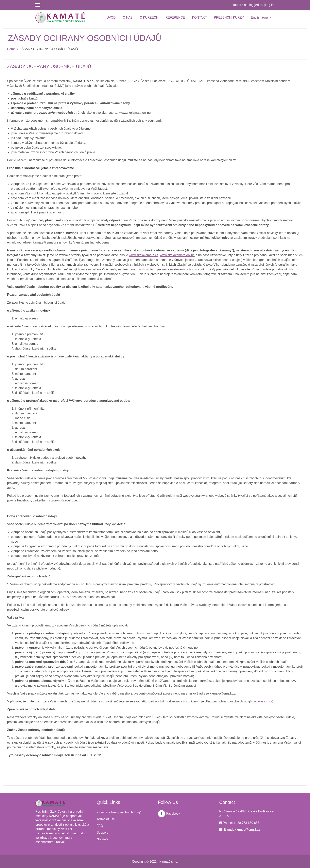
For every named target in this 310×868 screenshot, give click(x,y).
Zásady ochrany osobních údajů (119, 812)
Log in (269, 5)
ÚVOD (111, 18)
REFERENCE (175, 18)
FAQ (100, 826)
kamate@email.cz (247, 830)
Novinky (102, 839)
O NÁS (128, 18)
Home (11, 49)
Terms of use (106, 819)
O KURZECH (149, 18)
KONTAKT (199, 18)
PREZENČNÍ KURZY (229, 18)
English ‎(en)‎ (260, 18)
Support (102, 832)
